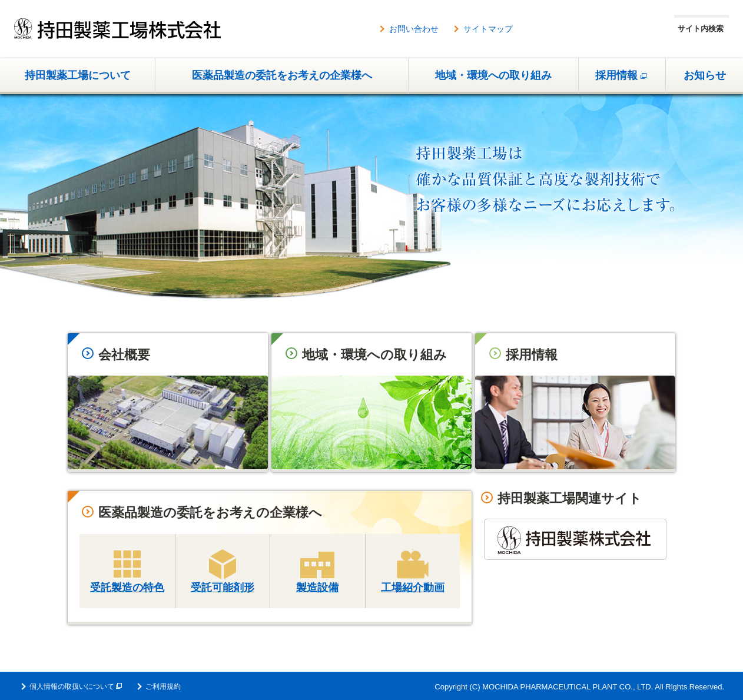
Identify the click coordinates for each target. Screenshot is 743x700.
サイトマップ (488, 29)
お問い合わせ (414, 29)
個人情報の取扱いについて (76, 686)
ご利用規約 (163, 686)
